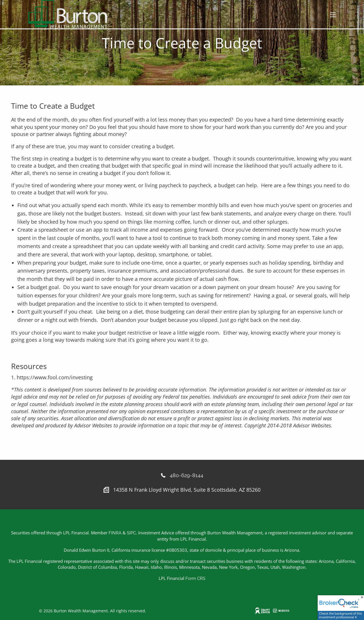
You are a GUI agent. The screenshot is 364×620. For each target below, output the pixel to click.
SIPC (131, 533)
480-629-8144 (187, 475)
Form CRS (195, 578)
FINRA (115, 533)
